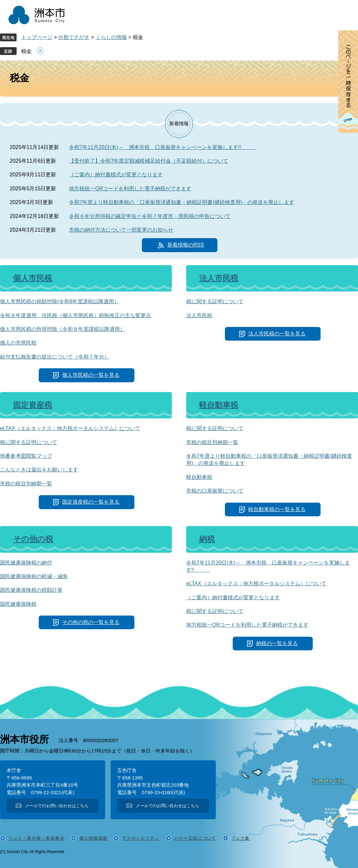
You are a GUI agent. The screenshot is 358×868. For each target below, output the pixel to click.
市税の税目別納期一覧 (26, 484)
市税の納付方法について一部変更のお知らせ (121, 230)
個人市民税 (33, 278)
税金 (26, 51)
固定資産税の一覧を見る (91, 502)
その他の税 (33, 539)
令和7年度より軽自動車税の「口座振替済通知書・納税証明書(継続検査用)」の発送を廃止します (182, 202)
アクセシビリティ (141, 838)
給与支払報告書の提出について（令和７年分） (55, 357)
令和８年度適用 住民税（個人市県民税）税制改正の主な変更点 (76, 315)
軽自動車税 (219, 405)
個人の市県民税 (18, 343)
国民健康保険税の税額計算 (31, 590)
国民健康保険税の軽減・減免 (34, 576)
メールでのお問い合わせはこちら (57, 806)
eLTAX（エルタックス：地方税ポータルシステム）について (70, 428)
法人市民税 (219, 278)
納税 (207, 539)
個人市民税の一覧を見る (91, 375)
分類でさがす (74, 37)
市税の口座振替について (215, 491)
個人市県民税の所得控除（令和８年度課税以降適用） (62, 329)
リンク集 (241, 838)
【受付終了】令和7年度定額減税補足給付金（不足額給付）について (149, 161)
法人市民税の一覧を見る (277, 334)
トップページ (37, 37)
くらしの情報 (111, 37)
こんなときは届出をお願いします (39, 470)
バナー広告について (195, 838)
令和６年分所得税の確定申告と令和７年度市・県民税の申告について (150, 216)
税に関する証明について (215, 301)
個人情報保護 (93, 838)
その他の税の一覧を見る (91, 622)
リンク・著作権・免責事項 (36, 838)
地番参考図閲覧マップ (26, 456)
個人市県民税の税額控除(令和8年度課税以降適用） (60, 301)
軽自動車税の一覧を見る (277, 509)
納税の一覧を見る (277, 643)
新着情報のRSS (186, 245)
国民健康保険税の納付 (26, 563)
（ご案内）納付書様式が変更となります (116, 175)
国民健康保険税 (18, 604)
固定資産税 (33, 405)
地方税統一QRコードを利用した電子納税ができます (130, 189)
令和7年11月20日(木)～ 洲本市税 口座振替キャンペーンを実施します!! (163, 147)
